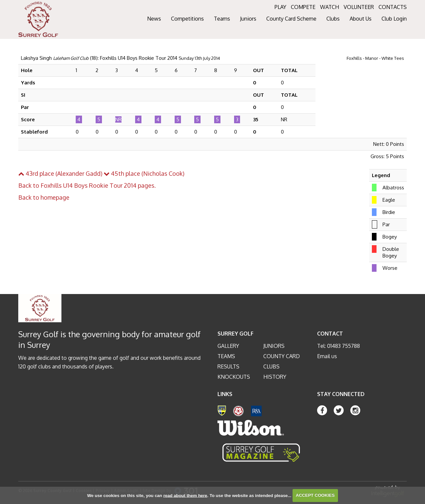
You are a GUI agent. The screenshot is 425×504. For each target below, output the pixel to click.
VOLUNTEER (359, 7)
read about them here (185, 495)
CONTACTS (393, 7)
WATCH (330, 7)
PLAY (280, 7)
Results (228, 366)
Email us (327, 356)
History (275, 377)
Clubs (271, 366)
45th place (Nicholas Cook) (144, 173)
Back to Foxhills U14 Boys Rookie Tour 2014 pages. (87, 185)
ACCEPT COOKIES (315, 495)
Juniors (274, 346)
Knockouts (234, 377)
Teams (226, 356)
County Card (282, 356)
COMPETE (303, 7)
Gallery (228, 346)
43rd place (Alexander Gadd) (60, 173)
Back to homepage (44, 197)
